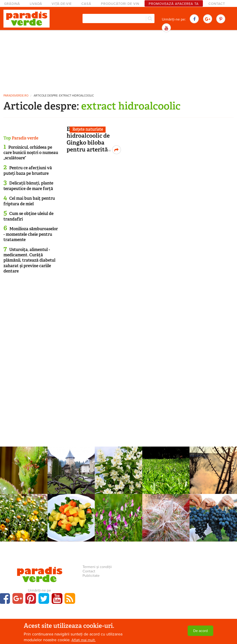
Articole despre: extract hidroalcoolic (64, 96)
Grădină (12, 4)
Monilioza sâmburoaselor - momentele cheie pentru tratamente (31, 234)
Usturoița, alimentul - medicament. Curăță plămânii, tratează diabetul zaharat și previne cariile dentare (29, 260)
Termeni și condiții (97, 567)
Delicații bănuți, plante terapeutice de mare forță (28, 186)
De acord (200, 631)
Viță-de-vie (62, 4)
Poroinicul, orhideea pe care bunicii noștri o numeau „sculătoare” (31, 153)
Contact (217, 4)
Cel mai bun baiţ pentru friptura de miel (29, 201)
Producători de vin (120, 4)
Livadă (36, 4)
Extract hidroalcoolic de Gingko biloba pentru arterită (88, 139)
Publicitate (91, 576)
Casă (86, 4)
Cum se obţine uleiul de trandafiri (28, 216)
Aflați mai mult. (84, 640)
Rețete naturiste (88, 129)
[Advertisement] (118, 61)
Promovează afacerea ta (174, 4)
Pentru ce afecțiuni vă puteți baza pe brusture (28, 171)
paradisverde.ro (16, 96)
